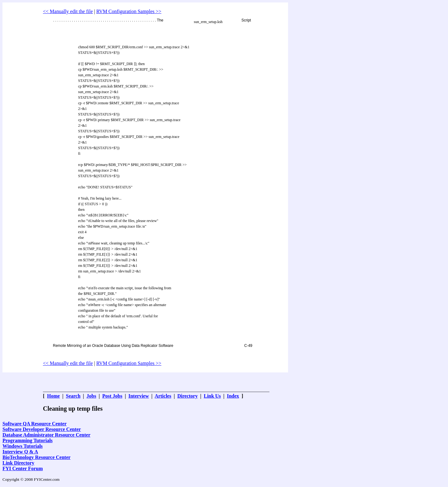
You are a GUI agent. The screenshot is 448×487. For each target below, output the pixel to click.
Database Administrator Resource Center (46, 435)
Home (53, 396)
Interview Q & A (20, 452)
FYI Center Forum (23, 468)
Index (233, 396)
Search (73, 396)
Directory (187, 396)
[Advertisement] (156, 6)
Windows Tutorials (23, 446)
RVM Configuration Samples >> (129, 11)
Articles (163, 396)
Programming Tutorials (28, 440)
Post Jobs (112, 396)
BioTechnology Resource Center (37, 457)
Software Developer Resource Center (42, 429)
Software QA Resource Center (35, 424)
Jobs (91, 396)
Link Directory (18, 463)
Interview (139, 396)
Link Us (212, 396)
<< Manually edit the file (68, 11)
